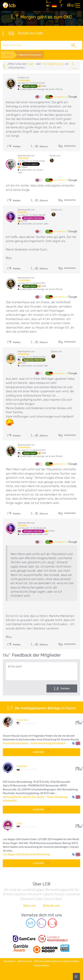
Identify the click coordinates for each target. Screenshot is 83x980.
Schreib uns (51, 906)
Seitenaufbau (41, 966)
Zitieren (39, 146)
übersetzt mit (66, 97)
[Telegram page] (31, 923)
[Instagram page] (41, 923)
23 (78, 825)
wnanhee (23, 354)
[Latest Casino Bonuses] (9, 5)
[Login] (69, 5)
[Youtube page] (52, 923)
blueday (23, 212)
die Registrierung (53, 64)
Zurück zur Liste (22, 33)
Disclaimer (10, 961)
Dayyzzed (22, 720)
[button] (76, 743)
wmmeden (24, 80)
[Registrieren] (62, 5)
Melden (14, 146)
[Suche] (74, 45)
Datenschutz (25, 961)
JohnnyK (23, 158)
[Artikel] (48, 5)
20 (78, 768)
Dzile (19, 824)
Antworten (70, 146)
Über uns (30, 906)
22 (78, 721)
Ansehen (41, 752)
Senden (65, 688)
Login (31, 64)
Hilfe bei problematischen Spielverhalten (57, 961)
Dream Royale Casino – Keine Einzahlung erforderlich (34, 743)
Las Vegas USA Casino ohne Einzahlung (26, 854)
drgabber (22, 766)
